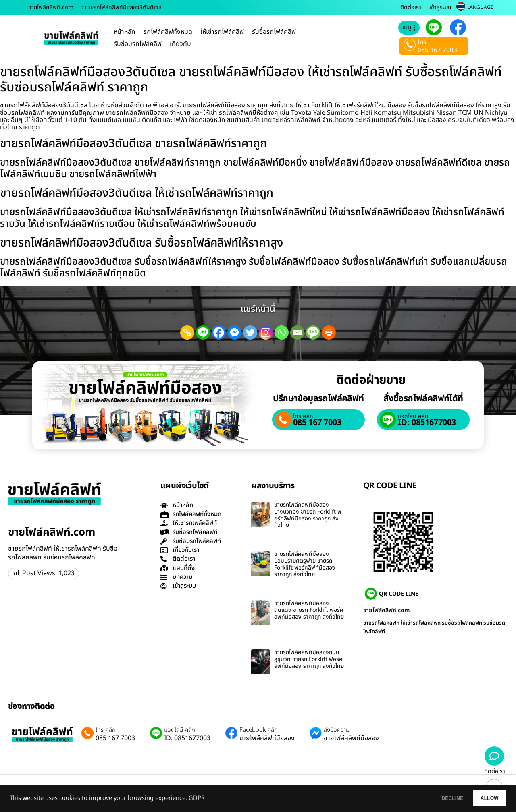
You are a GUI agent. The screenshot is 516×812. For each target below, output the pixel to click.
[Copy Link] (187, 332)
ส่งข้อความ (337, 730)
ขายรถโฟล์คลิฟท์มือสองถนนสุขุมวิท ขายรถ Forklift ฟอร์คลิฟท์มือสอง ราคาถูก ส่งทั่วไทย (309, 659)
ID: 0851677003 (427, 423)
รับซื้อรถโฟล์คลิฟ (274, 32)
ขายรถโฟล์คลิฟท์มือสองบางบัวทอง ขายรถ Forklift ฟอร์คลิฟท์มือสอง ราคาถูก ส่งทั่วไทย (308, 515)
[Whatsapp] (282, 332)
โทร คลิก (303, 416)
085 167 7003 (437, 50)
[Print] (329, 332)
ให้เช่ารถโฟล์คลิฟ (222, 32)
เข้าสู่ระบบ (440, 7)
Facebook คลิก (259, 730)
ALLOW (483, 798)
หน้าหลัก (125, 32)
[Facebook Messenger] (234, 332)
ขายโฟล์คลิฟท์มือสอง (267, 738)
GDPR (197, 798)
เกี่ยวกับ (180, 44)
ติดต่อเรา (411, 7)
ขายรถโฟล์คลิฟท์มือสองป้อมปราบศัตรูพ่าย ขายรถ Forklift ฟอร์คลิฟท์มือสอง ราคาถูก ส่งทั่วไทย (305, 564)
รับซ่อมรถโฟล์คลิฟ (138, 44)
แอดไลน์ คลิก (413, 416)
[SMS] (313, 332)
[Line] (203, 332)
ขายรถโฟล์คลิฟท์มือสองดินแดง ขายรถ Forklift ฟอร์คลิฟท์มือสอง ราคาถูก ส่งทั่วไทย (309, 610)
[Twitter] (250, 332)
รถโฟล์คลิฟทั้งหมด (168, 32)
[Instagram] (266, 332)
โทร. (423, 42)
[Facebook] (219, 332)
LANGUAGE (480, 7)
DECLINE (433, 798)
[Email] (297, 332)
